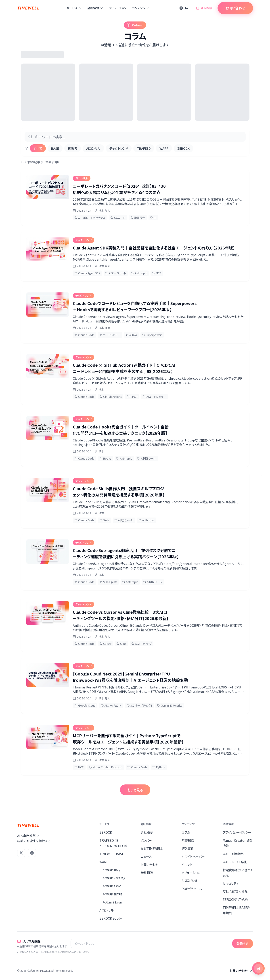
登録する (243, 944)
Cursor (105, 644)
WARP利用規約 (233, 854)
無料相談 (204, 8)
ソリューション (118, 8)
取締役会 (138, 218)
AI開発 (131, 335)
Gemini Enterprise (170, 705)
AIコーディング (142, 644)
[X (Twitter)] (21, 853)
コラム (186, 832)
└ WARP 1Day (111, 870)
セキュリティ (231, 883)
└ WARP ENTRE (112, 894)
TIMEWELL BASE (112, 854)
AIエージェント (116, 273)
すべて (38, 148)
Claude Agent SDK (87, 273)
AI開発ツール (147, 458)
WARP (164, 148)
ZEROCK (183, 148)
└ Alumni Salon (112, 902)
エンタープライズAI (139, 705)
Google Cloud (85, 705)
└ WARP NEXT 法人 (114, 878)
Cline (121, 644)
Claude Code (84, 335)
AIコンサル (93, 148)
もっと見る (135, 790)
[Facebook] (32, 853)
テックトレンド (119, 148)
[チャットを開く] (258, 968)
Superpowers (152, 335)
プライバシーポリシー (237, 832)
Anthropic (139, 273)
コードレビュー (110, 335)
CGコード (118, 218)
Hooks (105, 458)
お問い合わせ (235, 8)
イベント (187, 865)
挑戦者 (73, 148)
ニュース (146, 856)
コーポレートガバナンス (90, 218)
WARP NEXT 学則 (235, 862)
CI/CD (132, 397)
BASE (55, 148)
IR (153, 218)
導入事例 (188, 848)
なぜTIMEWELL (152, 848)
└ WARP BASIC (112, 886)
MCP (157, 273)
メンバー (146, 840)
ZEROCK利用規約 (235, 899)
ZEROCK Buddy (111, 918)
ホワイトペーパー (193, 856)
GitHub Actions (111, 397)
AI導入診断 (189, 881)
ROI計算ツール (192, 889)
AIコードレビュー (154, 397)
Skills (104, 520)
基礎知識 (188, 840)
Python (159, 767)
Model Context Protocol (106, 767)
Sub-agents (108, 582)
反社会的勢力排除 (235, 891)
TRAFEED (144, 148)
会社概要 (147, 832)
